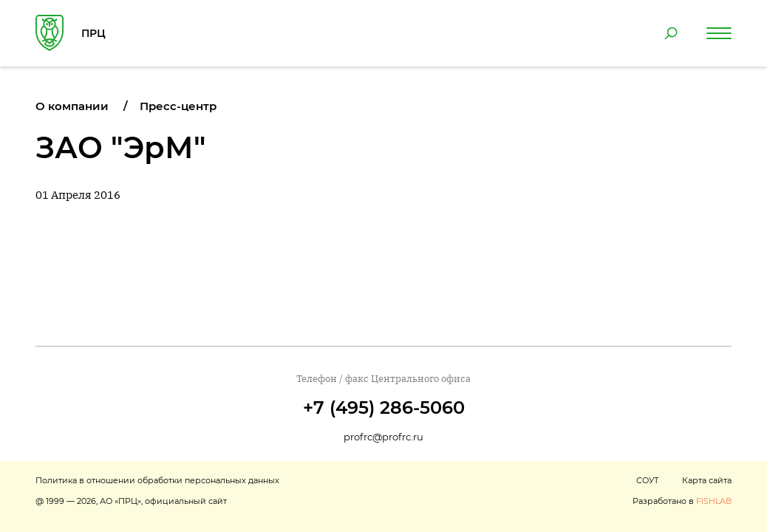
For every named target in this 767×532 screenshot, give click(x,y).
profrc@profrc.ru (383, 437)
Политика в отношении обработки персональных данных (157, 480)
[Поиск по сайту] (671, 33)
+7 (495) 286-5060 (384, 407)
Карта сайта (707, 480)
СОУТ (647, 480)
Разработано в (682, 501)
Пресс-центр (178, 106)
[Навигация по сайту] (719, 33)
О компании (72, 106)
